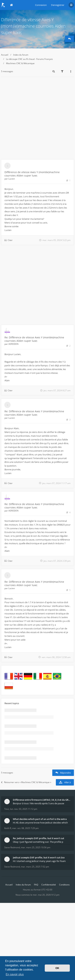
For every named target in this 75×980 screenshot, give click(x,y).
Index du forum (21, 55)
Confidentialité (49, 885)
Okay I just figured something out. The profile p (38, 842)
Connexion (41, 5)
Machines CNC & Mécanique (20, 63)
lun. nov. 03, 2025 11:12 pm (24, 809)
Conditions (64, 885)
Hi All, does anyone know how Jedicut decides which (40, 823)
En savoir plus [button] (15, 974)
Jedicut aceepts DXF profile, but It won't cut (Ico (39, 857)
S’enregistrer (58, 5)
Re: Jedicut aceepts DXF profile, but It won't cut (38, 838)
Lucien (12, 179)
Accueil (5, 55)
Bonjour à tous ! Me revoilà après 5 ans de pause (38, 803)
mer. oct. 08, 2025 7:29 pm (25, 828)
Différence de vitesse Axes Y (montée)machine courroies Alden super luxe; (33, 26)
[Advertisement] (37, 120)
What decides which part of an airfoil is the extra (40, 819)
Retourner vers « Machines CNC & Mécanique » (26, 782)
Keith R (8, 828)
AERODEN (13, 344)
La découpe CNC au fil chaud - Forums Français (29, 59)
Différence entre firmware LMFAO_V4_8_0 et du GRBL (42, 800)
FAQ (36, 885)
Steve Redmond (12, 847)
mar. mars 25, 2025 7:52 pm (35, 867)
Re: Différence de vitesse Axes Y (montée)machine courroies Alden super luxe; (34, 339)
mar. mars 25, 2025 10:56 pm (36, 847)
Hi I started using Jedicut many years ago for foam (39, 861)
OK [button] (57, 968)
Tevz (7, 809)
